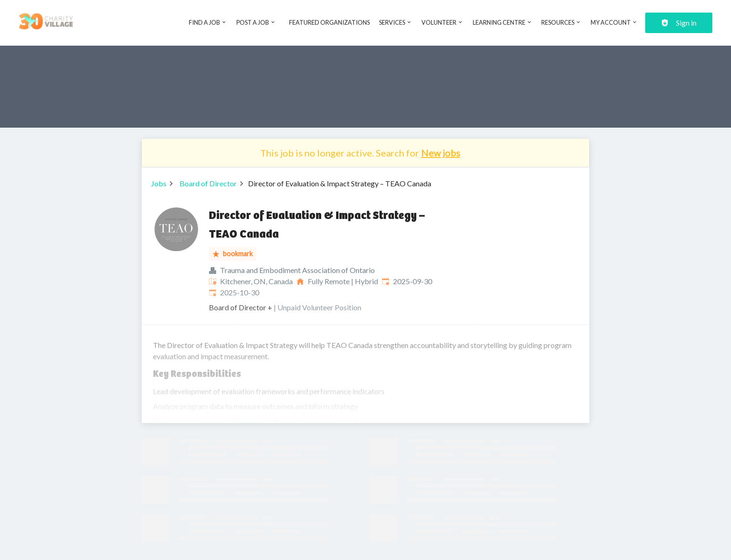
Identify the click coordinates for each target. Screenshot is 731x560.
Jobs (159, 183)
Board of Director (208, 183)
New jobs (441, 153)
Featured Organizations (329, 22)
